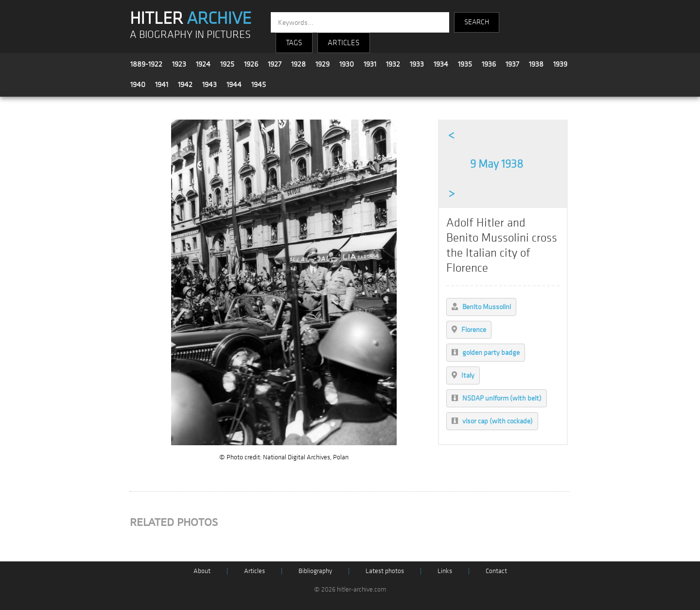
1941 (162, 85)
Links (445, 571)
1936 (489, 64)
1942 (185, 85)
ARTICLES (344, 43)
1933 (417, 64)
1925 (227, 64)
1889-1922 (146, 64)
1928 (298, 64)
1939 (560, 64)
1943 (210, 85)
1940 (138, 85)
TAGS (294, 43)
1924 (203, 64)
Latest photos (385, 571)
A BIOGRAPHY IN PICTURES (190, 35)
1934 (441, 64)
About (202, 571)
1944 (234, 85)
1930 (347, 64)
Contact (496, 571)
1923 (179, 64)
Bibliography (315, 571)
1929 (323, 64)
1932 (393, 64)
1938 (536, 64)
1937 (512, 64)
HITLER (191, 18)
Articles (254, 571)
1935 (465, 64)
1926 (251, 64)
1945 (259, 85)
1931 (370, 64)
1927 (275, 64)
